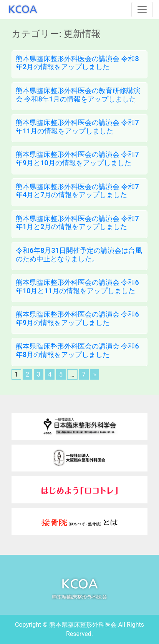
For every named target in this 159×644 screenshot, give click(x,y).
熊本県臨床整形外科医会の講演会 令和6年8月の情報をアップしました (77, 350)
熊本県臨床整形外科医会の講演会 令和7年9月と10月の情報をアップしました (77, 159)
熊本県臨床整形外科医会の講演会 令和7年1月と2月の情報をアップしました (77, 223)
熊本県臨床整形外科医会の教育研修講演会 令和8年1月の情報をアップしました (78, 95)
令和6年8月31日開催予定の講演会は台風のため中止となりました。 (79, 255)
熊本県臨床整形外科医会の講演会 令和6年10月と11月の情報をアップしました (77, 286)
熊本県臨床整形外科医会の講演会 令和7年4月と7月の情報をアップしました (77, 191)
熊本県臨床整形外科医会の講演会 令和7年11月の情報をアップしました (77, 127)
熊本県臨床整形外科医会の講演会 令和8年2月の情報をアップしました (77, 63)
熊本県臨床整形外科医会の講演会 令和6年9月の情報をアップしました (77, 318)
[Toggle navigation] (142, 10)
